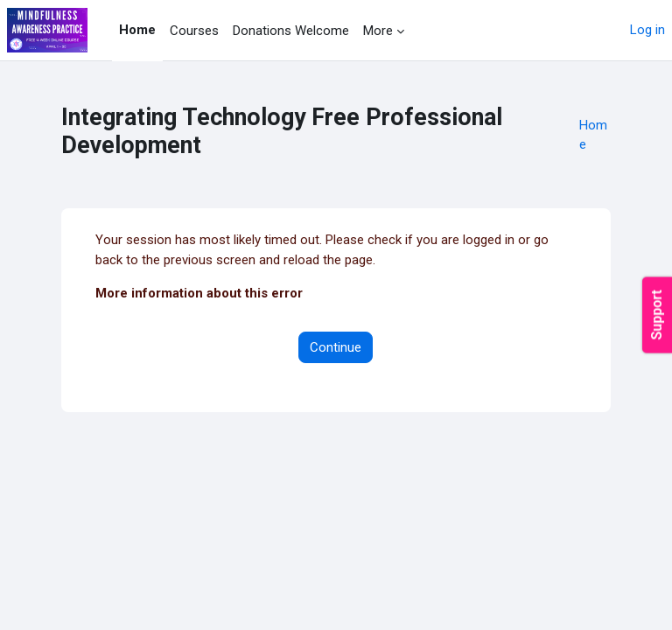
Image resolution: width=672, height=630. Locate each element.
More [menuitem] (378, 31)
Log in (647, 30)
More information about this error (199, 293)
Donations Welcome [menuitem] (291, 31)
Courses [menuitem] (194, 31)
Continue (336, 347)
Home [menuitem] (137, 30)
